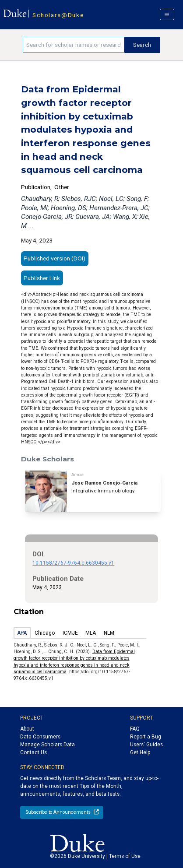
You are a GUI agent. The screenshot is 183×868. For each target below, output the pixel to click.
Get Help (140, 752)
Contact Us (33, 752)
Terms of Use (125, 856)
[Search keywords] (74, 45)
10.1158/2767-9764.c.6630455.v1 (73, 563)
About (27, 729)
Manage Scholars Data (48, 745)
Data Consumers (40, 737)
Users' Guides (146, 745)
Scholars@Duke (58, 15)
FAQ (135, 729)
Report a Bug (146, 737)
